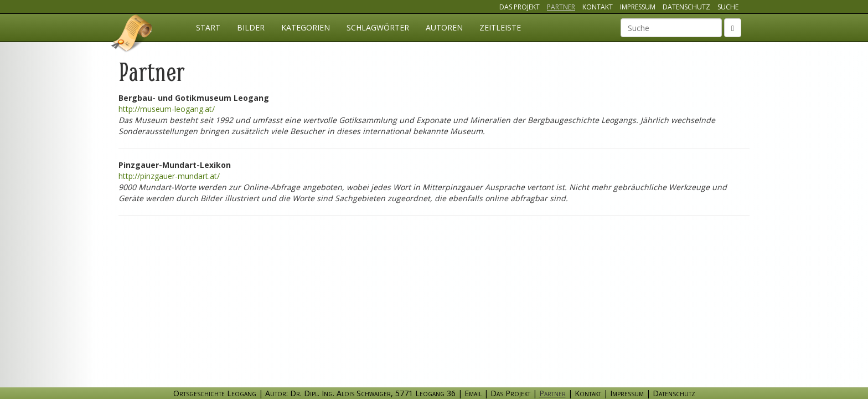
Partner (561, 7)
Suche (728, 7)
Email (473, 393)
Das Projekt (520, 7)
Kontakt (598, 7)
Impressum (638, 7)
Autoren (444, 27)
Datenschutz (686, 7)
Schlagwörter (378, 27)
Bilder (251, 27)
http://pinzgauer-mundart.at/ (169, 176)
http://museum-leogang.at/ (167, 109)
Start (208, 27)
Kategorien (306, 27)
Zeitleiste (500, 27)
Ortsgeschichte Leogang (132, 35)
